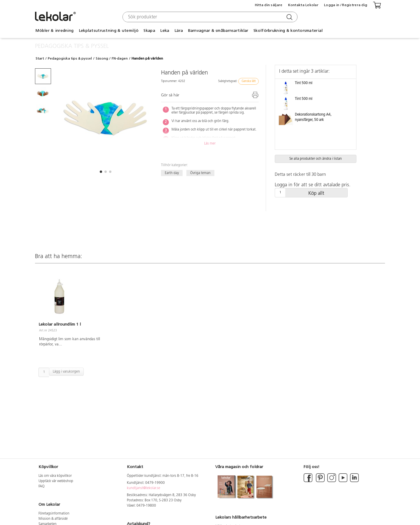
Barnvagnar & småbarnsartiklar (218, 31)
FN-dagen (120, 58)
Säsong (102, 58)
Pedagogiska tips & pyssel (70, 58)
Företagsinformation (54, 514)
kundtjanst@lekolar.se (143, 488)
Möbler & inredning (54, 31)
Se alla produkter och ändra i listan (316, 159)
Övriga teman (200, 173)
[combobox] (209, 17)
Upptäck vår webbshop (56, 481)
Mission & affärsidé (53, 519)
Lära (179, 31)
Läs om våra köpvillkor (55, 476)
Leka (165, 31)
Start (40, 58)
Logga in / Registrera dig (346, 5)
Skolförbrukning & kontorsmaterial (288, 31)
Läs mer (210, 144)
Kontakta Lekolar (303, 5)
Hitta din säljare (269, 5)
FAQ (42, 486)
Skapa (149, 31)
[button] (101, 172)
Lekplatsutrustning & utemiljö (109, 31)
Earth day (172, 173)
